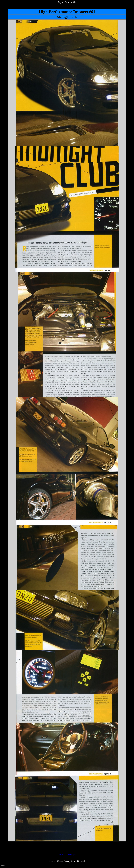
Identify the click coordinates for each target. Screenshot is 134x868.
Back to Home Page (67, 854)
